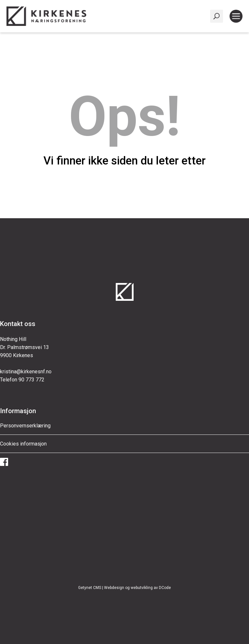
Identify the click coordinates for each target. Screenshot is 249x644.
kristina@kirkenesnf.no (26, 372)
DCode (165, 588)
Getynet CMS (90, 588)
